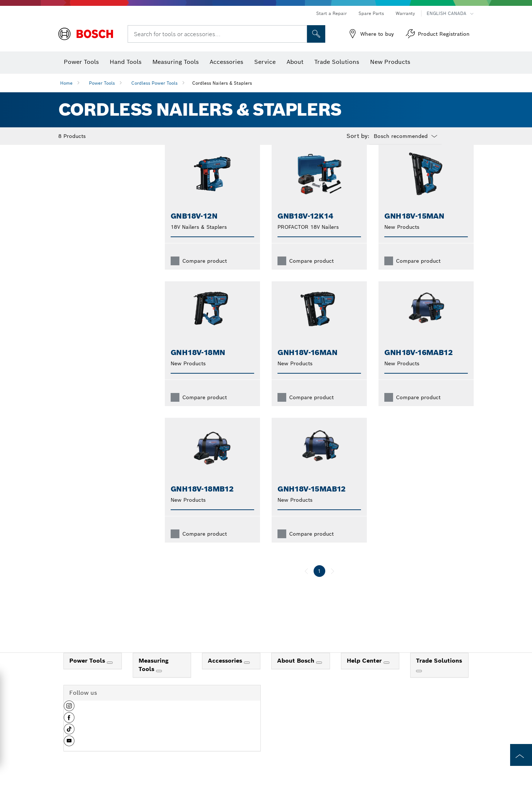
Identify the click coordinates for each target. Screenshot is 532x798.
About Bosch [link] (297, 672)
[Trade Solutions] (419, 683)
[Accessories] (247, 674)
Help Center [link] (365, 672)
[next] (333, 583)
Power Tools (102, 83)
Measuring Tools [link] (154, 676)
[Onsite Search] (316, 34)
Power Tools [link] (88, 672)
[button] (69, 720)
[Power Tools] (110, 674)
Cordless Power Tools (154, 83)
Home (66, 83)
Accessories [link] (226, 672)
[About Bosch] (319, 674)
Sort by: (358, 136)
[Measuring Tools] (159, 683)
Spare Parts (371, 13)
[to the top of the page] (521, 755)
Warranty (405, 13)
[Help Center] (387, 674)
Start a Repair (331, 13)
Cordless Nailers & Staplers (222, 83)
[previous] (306, 583)
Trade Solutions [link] (439, 672)
